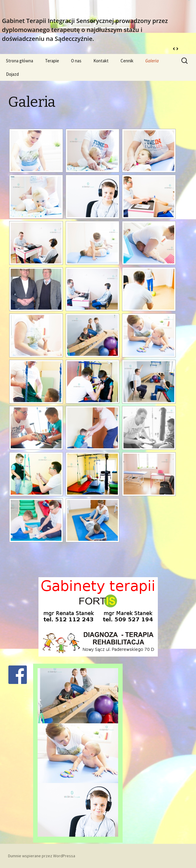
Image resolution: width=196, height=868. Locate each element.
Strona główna (20, 61)
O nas (76, 61)
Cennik (127, 61)
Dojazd (12, 74)
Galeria (152, 61)
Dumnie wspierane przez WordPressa (42, 856)
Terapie (52, 61)
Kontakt (101, 61)
